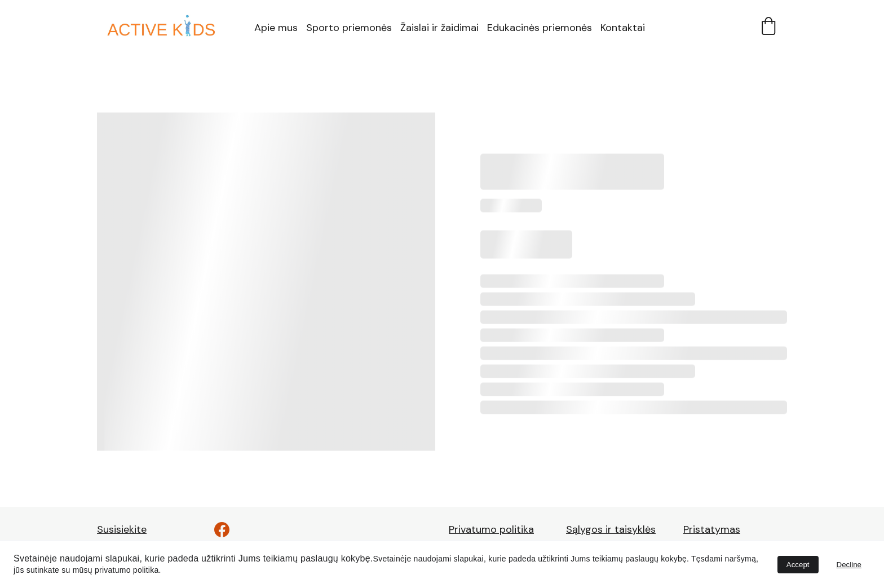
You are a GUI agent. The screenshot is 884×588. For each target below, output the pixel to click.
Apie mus (276, 28)
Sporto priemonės (349, 28)
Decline (849, 565)
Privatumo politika (491, 529)
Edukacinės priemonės (540, 28)
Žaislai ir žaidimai (439, 28)
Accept (798, 565)
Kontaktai (623, 28)
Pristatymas (712, 529)
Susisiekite (122, 529)
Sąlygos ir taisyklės (611, 529)
